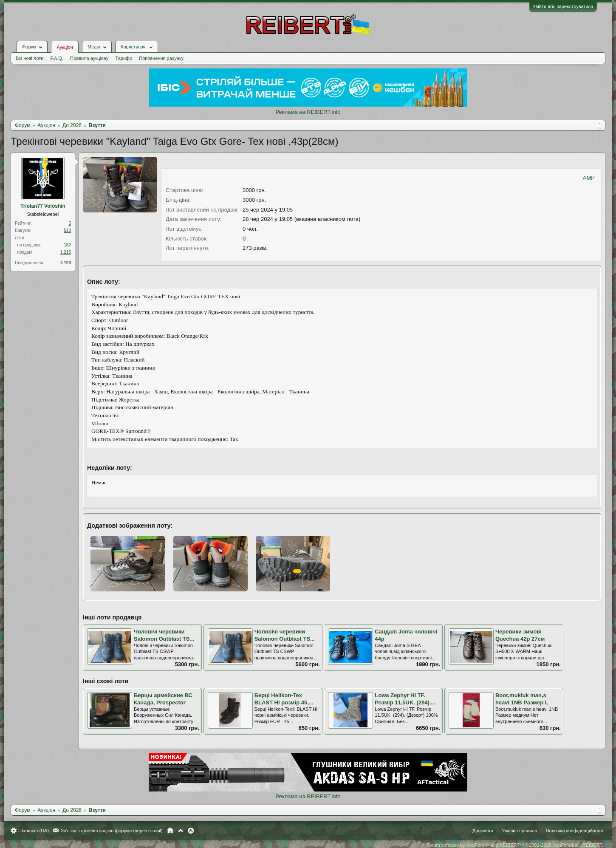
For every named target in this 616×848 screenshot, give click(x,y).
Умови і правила (519, 831)
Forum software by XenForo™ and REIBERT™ (515, 845)
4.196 (66, 263)
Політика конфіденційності (575, 831)
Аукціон (65, 47)
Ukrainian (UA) (34, 831)
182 (67, 245)
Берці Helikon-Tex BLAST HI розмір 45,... (284, 699)
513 (67, 230)
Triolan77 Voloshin (43, 206)
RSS (191, 831)
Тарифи (124, 58)
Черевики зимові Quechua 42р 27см (520, 635)
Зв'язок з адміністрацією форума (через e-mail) (112, 831)
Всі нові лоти (30, 58)
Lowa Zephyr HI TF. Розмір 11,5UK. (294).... (405, 699)
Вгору (181, 831)
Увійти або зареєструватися (563, 6)
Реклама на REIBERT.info (308, 112)
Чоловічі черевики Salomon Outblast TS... (164, 635)
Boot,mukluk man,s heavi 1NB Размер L (522, 699)
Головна (170, 831)
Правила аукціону (89, 58)
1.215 (66, 252)
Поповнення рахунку (161, 58)
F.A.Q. (57, 58)
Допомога (483, 831)
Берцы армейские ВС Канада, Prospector (163, 699)
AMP (589, 178)
